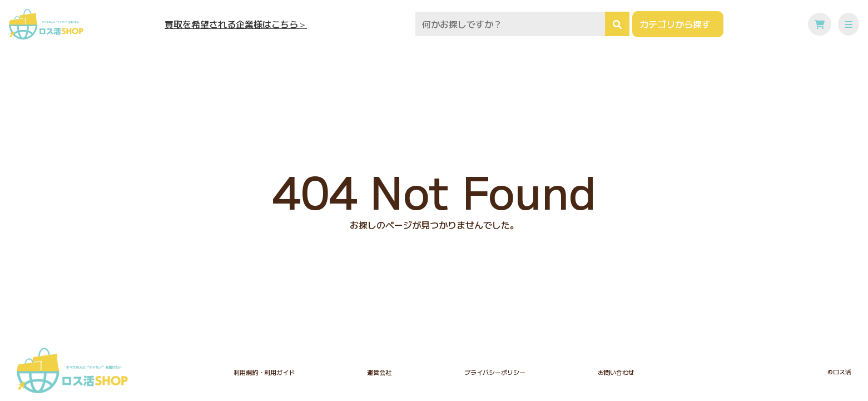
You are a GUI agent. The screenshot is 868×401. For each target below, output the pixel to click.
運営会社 (379, 372)
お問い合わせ (616, 372)
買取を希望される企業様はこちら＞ (236, 24)
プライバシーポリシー (495, 372)
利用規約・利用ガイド (264, 372)
